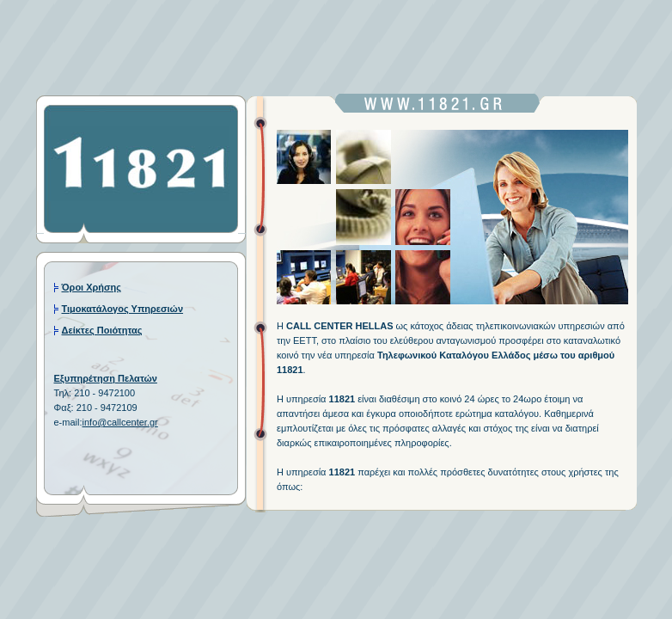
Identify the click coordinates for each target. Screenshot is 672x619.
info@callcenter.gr (120, 422)
